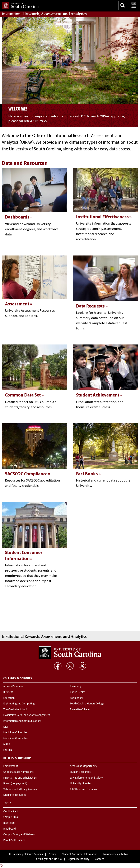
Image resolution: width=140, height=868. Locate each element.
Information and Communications (22, 721)
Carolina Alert (11, 812)
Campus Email (11, 817)
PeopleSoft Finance (14, 840)
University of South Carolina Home (19, 5)
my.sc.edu (9, 823)
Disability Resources (15, 795)
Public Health (78, 692)
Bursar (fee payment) (15, 784)
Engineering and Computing (19, 704)
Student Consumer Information (80, 854)
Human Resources (80, 772)
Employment (11, 766)
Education (9, 698)
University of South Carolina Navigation (134, 5)
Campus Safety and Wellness (19, 835)
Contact (99, 859)
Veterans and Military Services (20, 789)
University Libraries (81, 784)
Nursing (8, 750)
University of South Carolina (27, 854)
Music (7, 744)
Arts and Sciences (13, 686)
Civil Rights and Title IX (49, 859)
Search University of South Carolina (123, 5)
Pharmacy (76, 686)
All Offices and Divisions (83, 789)
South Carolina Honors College (87, 704)
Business (8, 692)
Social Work (76, 698)
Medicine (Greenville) (15, 738)
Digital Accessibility (78, 859)
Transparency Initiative (116, 854)
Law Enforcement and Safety (86, 778)
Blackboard (10, 829)
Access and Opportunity (83, 766)
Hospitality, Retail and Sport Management (27, 715)
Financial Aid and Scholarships (20, 778)
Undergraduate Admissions (18, 772)
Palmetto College (80, 710)
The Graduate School (15, 710)
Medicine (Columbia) (15, 733)
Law (6, 727)
